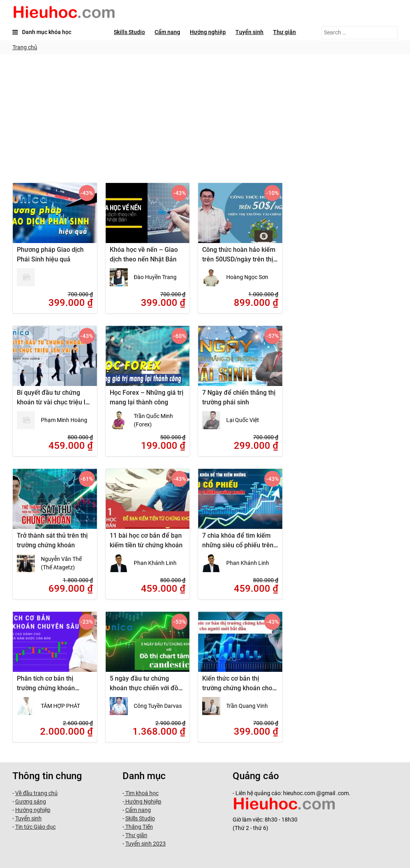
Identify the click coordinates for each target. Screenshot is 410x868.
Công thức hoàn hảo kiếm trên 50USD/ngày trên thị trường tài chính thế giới (239, 259)
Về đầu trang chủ (36, 793)
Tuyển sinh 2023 (146, 844)
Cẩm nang (167, 32)
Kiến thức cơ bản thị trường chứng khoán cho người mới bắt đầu (237, 688)
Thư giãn (284, 32)
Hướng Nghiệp (143, 802)
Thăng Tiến (139, 827)
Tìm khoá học (141, 793)
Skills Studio (129, 32)
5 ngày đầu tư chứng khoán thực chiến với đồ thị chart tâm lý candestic (146, 688)
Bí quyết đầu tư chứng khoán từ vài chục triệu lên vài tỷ (55, 402)
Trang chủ (25, 47)
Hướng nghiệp (208, 32)
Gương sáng (31, 802)
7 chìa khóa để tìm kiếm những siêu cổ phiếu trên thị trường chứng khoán (238, 545)
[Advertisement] (205, 115)
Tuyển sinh (249, 32)
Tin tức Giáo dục (35, 827)
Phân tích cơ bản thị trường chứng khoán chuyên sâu (46, 688)
